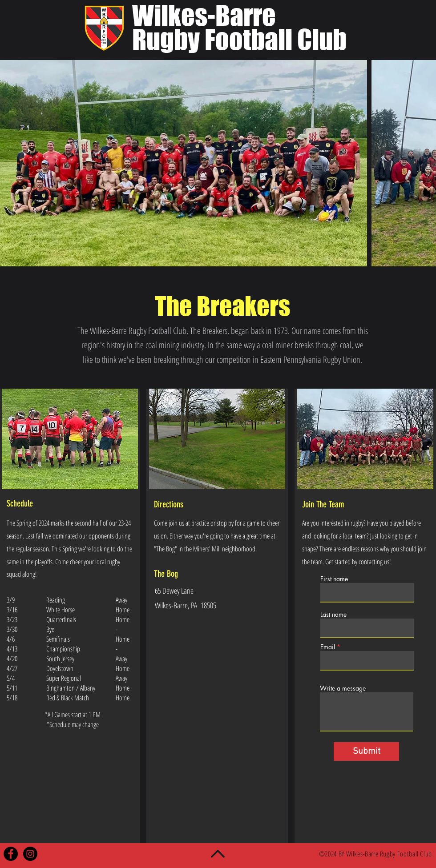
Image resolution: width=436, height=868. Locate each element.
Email (328, 647)
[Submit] (366, 751)
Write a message (343, 688)
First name (334, 579)
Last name (333, 615)
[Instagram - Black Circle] (30, 854)
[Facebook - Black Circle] (11, 854)
